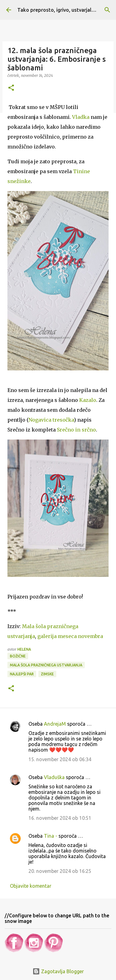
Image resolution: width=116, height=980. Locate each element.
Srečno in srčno (76, 430)
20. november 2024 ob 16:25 (60, 871)
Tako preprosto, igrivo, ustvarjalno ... (60, 10)
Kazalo (88, 400)
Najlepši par (22, 674)
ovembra (70, 636)
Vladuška (54, 777)
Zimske (47, 674)
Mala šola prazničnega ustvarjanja (46, 665)
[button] (11, 88)
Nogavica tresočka (51, 420)
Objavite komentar (31, 886)
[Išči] (107, 10)
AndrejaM (55, 724)
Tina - (51, 836)
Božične (18, 656)
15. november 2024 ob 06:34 (60, 759)
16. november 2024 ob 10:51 (60, 818)
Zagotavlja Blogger (58, 971)
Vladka (81, 117)
